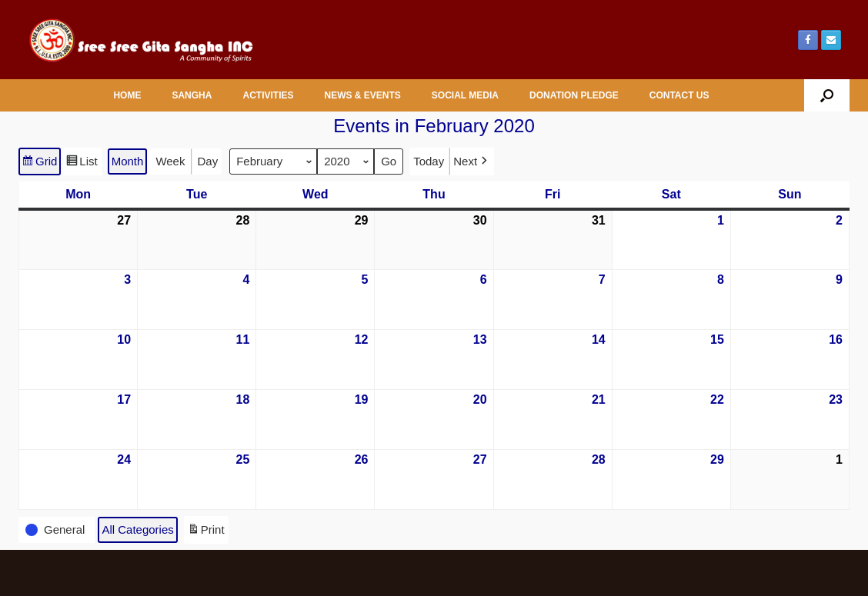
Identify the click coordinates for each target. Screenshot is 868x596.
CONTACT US (679, 95)
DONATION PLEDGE (574, 95)
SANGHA (192, 95)
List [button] (81, 163)
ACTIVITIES (268, 95)
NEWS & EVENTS (362, 95)
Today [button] (429, 161)
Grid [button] (39, 163)
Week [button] (170, 161)
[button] (827, 95)
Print (206, 532)
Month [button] (128, 161)
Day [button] (207, 161)
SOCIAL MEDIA (465, 95)
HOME (127, 95)
